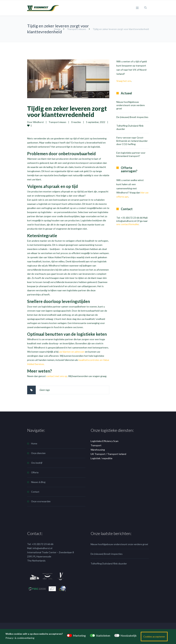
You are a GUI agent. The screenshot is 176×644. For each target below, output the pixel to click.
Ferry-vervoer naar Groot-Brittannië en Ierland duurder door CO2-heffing (132, 141)
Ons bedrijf (37, 463)
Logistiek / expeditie (101, 458)
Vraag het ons (124, 81)
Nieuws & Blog (38, 482)
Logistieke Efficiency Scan (104, 441)
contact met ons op (57, 376)
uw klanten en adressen (72, 352)
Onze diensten (38, 453)
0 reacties (76, 122)
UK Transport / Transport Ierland (108, 454)
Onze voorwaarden (41, 501)
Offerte (35, 472)
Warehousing (98, 450)
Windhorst (38, 122)
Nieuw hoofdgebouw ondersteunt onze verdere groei (131, 105)
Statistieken (103, 635)
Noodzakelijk (129, 635)
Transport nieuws (77, 29)
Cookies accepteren (154, 637)
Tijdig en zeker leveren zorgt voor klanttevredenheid (67, 111)
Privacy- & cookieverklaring (20, 638)
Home (57, 29)
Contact (35, 492)
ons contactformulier (128, 224)
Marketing (79, 635)
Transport (96, 445)
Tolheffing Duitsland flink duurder (109, 563)
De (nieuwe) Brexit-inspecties (132, 117)
